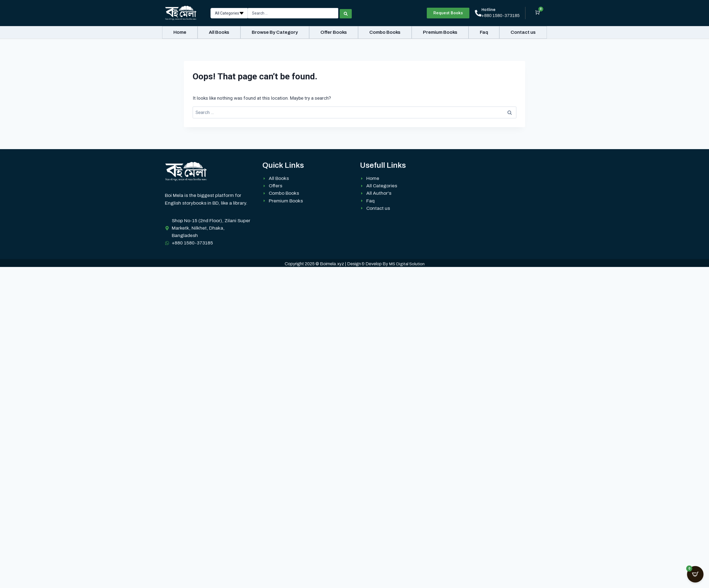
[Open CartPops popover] (695, 574)
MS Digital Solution (407, 264)
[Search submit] (346, 13)
